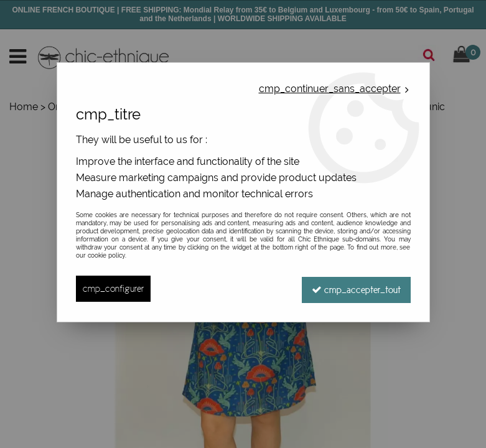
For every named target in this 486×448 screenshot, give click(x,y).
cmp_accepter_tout (356, 288)
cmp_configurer (113, 288)
